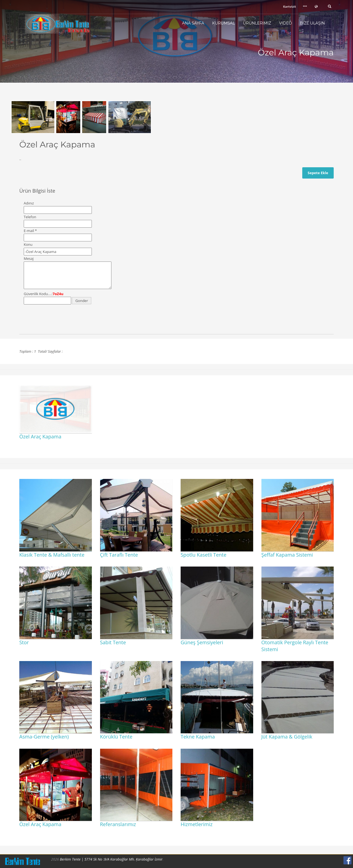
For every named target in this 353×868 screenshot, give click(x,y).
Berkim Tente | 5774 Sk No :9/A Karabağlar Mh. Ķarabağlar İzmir (111, 859)
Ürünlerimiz (257, 23)
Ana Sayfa (193, 23)
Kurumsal (223, 23)
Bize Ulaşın (312, 23)
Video (285, 23)
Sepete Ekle (318, 173)
